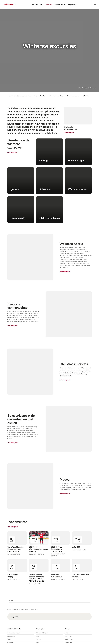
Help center (68, 636)
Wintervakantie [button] (25, 609)
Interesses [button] (17, 609)
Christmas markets (73, 96)
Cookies (10, 639)
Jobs (37, 636)
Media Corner (69, 639)
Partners (38, 639)
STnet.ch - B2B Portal (42, 633)
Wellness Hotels (39, 96)
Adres (67, 633)
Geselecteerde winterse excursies (20, 96)
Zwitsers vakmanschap (56, 96)
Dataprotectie (11, 636)
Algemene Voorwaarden (14, 633)
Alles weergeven (18, 152)
